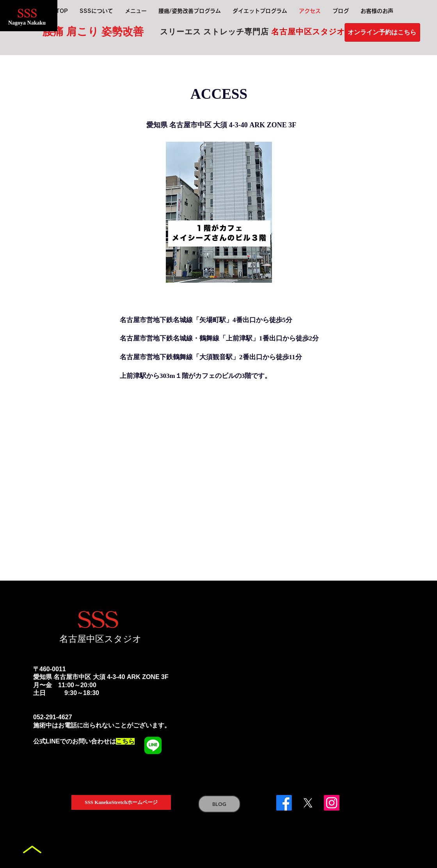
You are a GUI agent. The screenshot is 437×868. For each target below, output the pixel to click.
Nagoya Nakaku (27, 23)
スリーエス (182, 32)
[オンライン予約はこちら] (382, 32)
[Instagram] (332, 803)
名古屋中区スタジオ (100, 639)
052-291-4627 (53, 717)
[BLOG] (219, 804)
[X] (308, 803)
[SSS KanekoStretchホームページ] (121, 802)
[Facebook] (284, 803)
